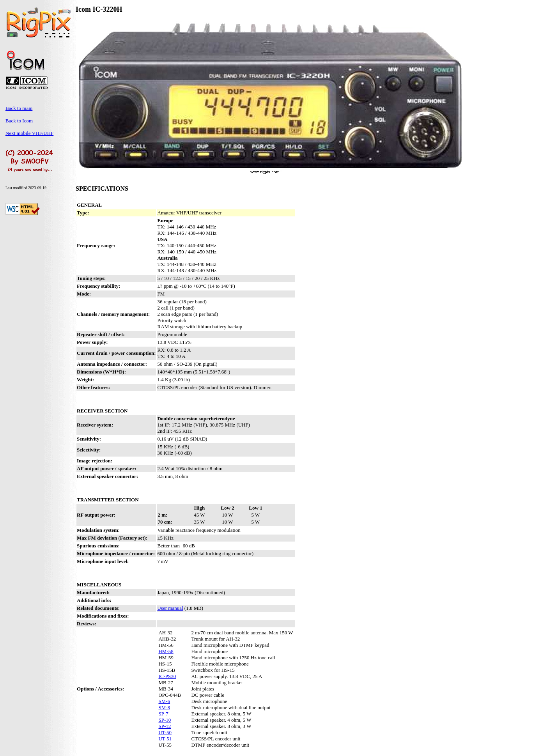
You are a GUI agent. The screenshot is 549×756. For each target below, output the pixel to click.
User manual (170, 608)
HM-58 (166, 651)
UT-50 (165, 732)
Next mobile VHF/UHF (29, 133)
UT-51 (165, 739)
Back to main (19, 108)
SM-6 (164, 701)
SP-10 (165, 720)
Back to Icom (19, 121)
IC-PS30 (167, 676)
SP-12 (165, 726)
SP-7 (163, 714)
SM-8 (164, 707)
